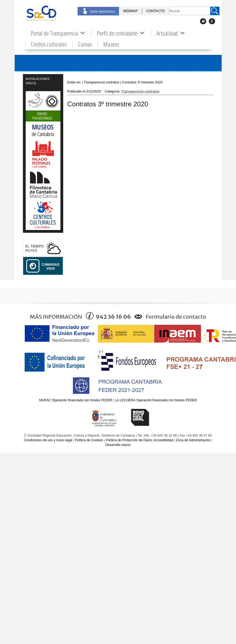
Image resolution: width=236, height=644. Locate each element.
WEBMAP (130, 11)
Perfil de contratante (121, 33)
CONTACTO (155, 11)
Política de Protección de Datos (129, 440)
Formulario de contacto (176, 317)
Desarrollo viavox (118, 445)
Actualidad (171, 33)
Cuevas (85, 44)
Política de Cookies (89, 440)
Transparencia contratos (140, 91)
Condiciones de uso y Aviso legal (48, 440)
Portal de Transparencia (58, 33)
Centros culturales (49, 44)
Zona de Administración (193, 440)
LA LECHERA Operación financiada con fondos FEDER (156, 400)
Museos (111, 44)
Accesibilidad (163, 440)
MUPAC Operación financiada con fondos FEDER (76, 400)
